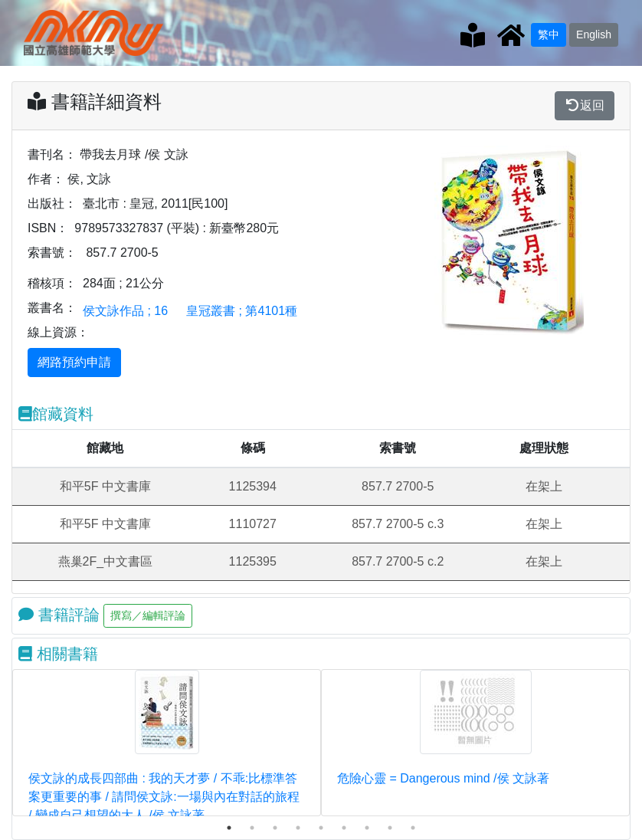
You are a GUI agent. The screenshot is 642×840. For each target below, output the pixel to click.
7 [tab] (367, 828)
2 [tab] (252, 828)
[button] (448, 240)
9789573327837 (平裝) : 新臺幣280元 (177, 228)
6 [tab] (344, 828)
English (594, 34)
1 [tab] (229, 828)
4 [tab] (298, 828)
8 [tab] (390, 828)
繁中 (549, 34)
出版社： (52, 203)
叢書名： (52, 308)
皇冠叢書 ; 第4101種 (242, 311)
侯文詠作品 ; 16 (125, 311)
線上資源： (58, 332)
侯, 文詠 (89, 179)
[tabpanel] (167, 743)
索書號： (52, 253)
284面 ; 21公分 (123, 283)
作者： (46, 179)
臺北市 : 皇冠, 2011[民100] (155, 203)
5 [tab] (321, 828)
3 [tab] (275, 828)
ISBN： (48, 228)
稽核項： (52, 283)
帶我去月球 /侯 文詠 (134, 154)
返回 (585, 105)
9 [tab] (413, 828)
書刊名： (52, 154)
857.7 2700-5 (122, 253)
